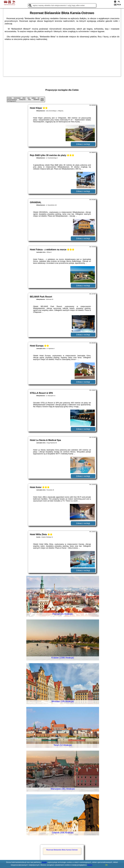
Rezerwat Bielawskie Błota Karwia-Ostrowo (62, 850)
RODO (90, 865)
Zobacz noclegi (83, 144)
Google (44, 862)
